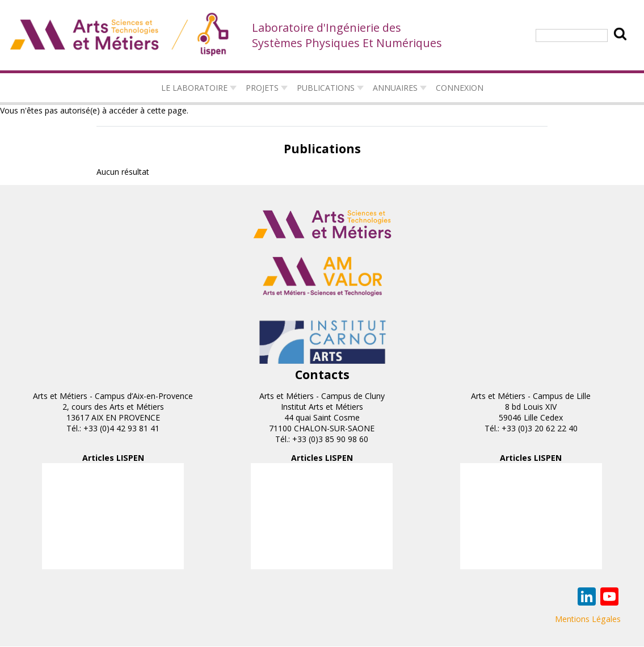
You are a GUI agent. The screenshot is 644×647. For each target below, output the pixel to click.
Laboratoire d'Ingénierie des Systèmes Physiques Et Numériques (347, 35)
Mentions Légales (588, 619)
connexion (460, 88)
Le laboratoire (194, 88)
